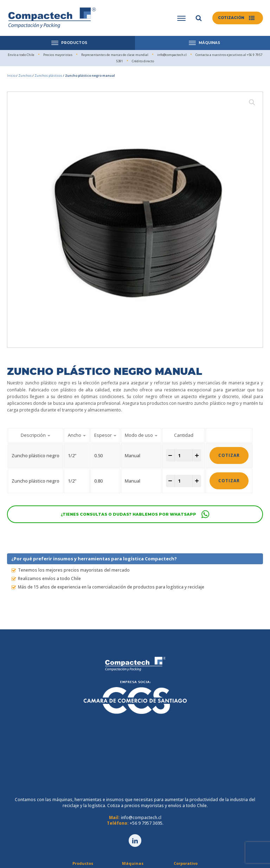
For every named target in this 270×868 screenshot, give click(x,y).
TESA (82, 838)
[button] (237, 18)
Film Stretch (82, 800)
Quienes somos (185, 800)
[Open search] (197, 18)
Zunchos (25, 76)
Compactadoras (133, 808)
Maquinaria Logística (132, 800)
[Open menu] (180, 18)
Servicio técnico (185, 808)
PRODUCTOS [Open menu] (69, 43)
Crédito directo (185, 815)
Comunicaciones (185, 823)
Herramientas (82, 830)
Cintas (82, 823)
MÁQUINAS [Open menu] (204, 43)
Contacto (185, 830)
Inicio (11, 76)
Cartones (82, 815)
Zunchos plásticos (48, 76)
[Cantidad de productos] (184, 455)
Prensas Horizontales (133, 815)
